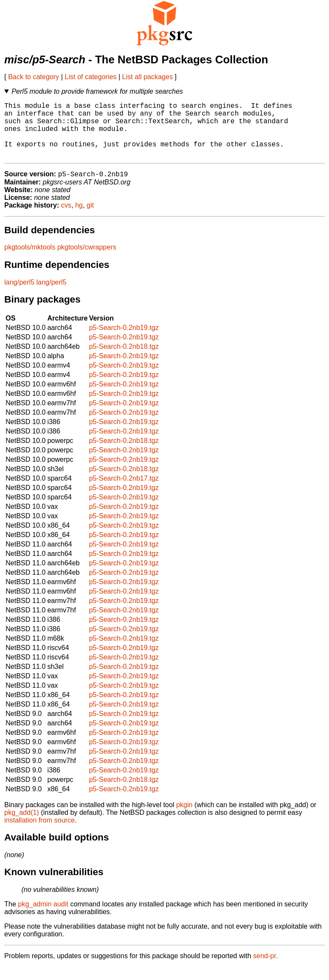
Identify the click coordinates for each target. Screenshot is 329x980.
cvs (66, 218)
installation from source (40, 833)
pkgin (184, 818)
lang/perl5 (19, 295)
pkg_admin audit (43, 917)
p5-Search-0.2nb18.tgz (124, 360)
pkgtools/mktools (30, 260)
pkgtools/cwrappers (87, 260)
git (90, 218)
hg (79, 218)
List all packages (147, 77)
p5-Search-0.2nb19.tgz (124, 341)
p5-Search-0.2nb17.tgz (124, 491)
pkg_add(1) (22, 826)
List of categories (91, 77)
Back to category (34, 77)
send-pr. (266, 969)
